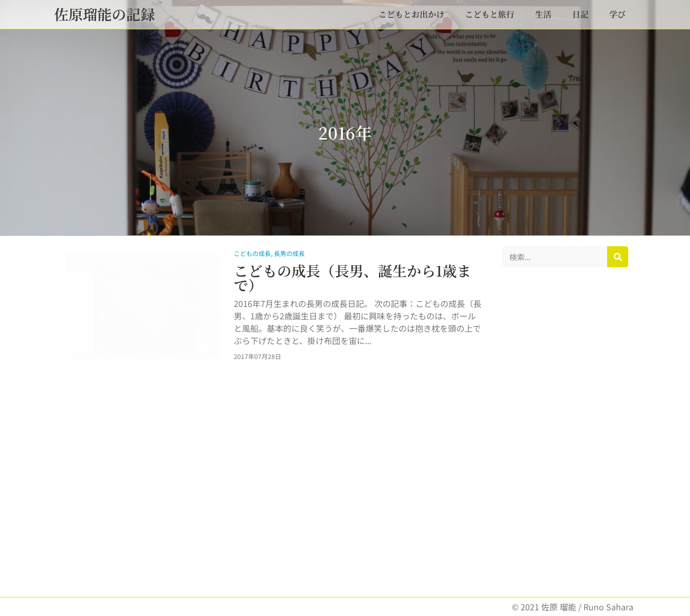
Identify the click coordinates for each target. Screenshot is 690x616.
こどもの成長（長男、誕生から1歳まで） (352, 278)
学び (617, 14)
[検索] (618, 257)
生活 (543, 14)
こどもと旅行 (490, 14)
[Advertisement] (565, 432)
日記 (580, 14)
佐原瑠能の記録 (105, 14)
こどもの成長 (252, 253)
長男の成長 (289, 253)
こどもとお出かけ (411, 14)
